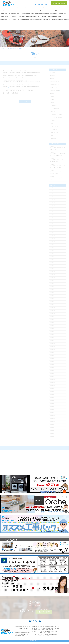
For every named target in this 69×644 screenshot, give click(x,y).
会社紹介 (17, 8)
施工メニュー (35, 8)
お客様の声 (43, 8)
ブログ (52, 8)
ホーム (8, 8)
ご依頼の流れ (26, 8)
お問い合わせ (61, 8)
